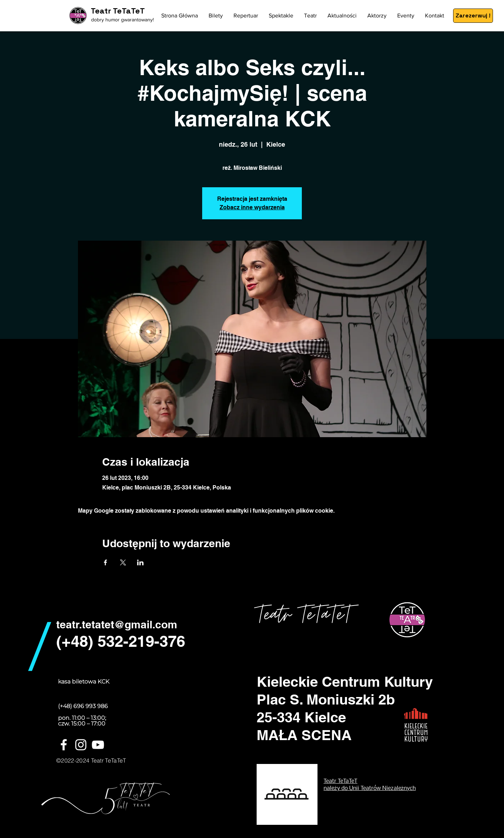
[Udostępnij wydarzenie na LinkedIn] (140, 562)
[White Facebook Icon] (64, 745)
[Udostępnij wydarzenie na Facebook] (106, 562)
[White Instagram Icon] (81, 745)
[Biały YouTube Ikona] (98, 745)
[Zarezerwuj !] (473, 16)
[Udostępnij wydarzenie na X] (123, 562)
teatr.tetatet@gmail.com (117, 624)
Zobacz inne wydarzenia (252, 207)
